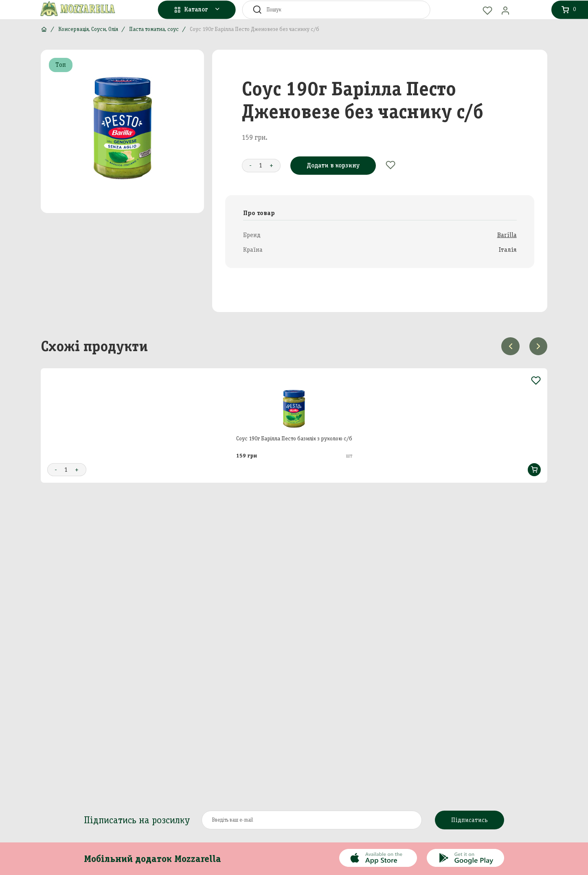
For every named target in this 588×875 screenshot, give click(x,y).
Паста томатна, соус (154, 29)
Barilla (507, 235)
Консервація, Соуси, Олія (88, 29)
